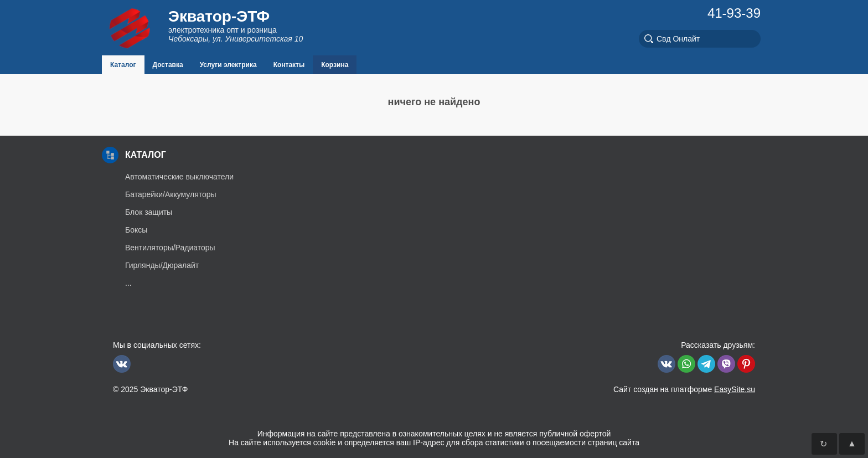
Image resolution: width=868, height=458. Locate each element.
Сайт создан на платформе (684, 389)
